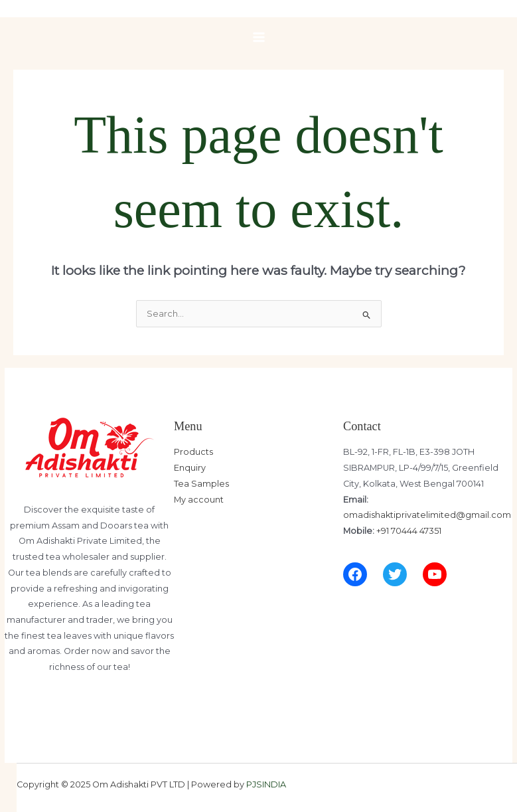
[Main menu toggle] (259, 37)
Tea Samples (201, 484)
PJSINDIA (266, 784)
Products (193, 452)
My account (199, 500)
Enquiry (190, 468)
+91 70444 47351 (409, 531)
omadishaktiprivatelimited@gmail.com (427, 515)
